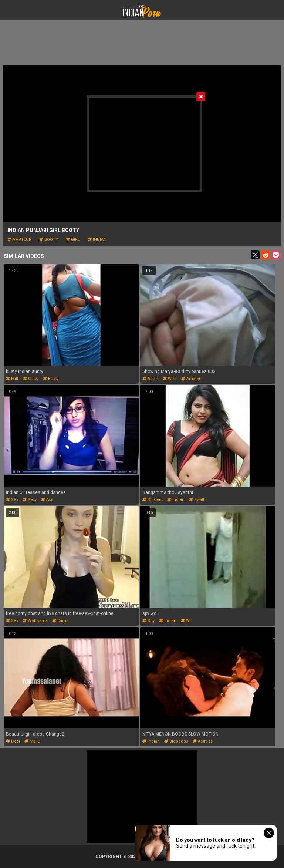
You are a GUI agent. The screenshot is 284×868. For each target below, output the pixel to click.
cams (60, 621)
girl (73, 240)
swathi (198, 500)
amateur (19, 240)
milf (12, 379)
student (153, 500)
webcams (35, 621)
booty (49, 240)
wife (170, 379)
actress (203, 741)
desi (13, 741)
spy (148, 621)
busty (51, 379)
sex (12, 500)
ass (47, 500)
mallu (32, 741)
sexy (30, 500)
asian (150, 379)
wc (187, 621)
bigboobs (176, 741)
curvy (31, 379)
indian (97, 240)
